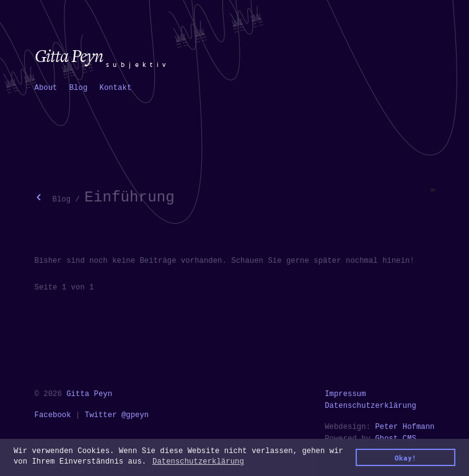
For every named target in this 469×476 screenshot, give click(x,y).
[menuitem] (46, 88)
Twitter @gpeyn (117, 415)
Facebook (53, 415)
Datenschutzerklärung (370, 406)
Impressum (345, 394)
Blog (79, 88)
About (46, 88)
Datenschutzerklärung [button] (198, 462)
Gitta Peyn (89, 394)
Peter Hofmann (405, 427)
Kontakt (116, 88)
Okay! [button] (405, 458)
